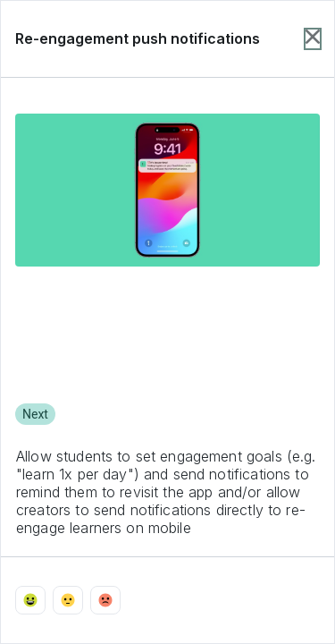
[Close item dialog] (313, 39)
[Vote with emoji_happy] (30, 600)
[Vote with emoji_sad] (105, 600)
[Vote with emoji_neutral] (68, 600)
